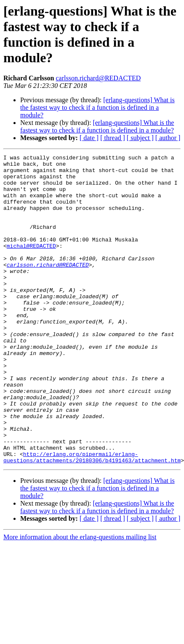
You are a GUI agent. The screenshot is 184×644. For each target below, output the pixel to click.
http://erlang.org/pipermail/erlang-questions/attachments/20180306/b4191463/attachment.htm (92, 518)
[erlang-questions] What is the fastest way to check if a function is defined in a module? (97, 107)
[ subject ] (140, 138)
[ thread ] (113, 138)
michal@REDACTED (31, 265)
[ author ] (168, 138)
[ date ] (89, 138)
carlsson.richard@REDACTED (98, 78)
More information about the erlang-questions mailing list (80, 599)
